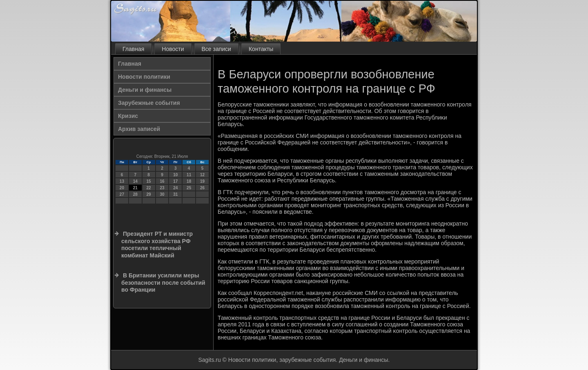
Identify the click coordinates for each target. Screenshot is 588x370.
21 (135, 188)
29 (149, 194)
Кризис (128, 116)
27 (122, 194)
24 (175, 188)
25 (189, 188)
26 (202, 188)
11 (189, 175)
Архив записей (139, 129)
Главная (133, 49)
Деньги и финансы (145, 90)
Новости (173, 49)
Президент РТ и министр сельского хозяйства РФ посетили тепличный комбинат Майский (157, 245)
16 (162, 181)
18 (189, 181)
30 (162, 194)
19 (202, 181)
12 (202, 175)
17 (175, 181)
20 (122, 188)
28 (135, 194)
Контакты (261, 49)
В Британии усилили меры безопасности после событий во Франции (163, 282)
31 (175, 194)
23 (162, 188)
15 (149, 181)
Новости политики (144, 77)
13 (122, 181)
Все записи (216, 49)
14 (135, 181)
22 (149, 188)
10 (175, 175)
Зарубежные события (149, 103)
